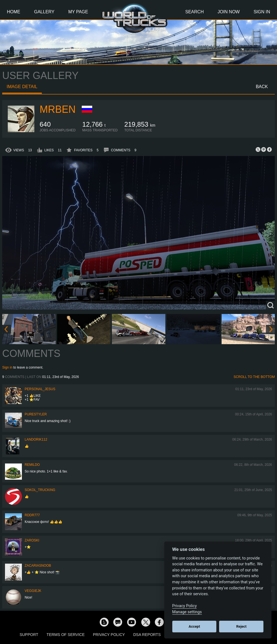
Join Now (229, 12)
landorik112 (36, 439)
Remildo (32, 465)
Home (14, 12)
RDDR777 (32, 515)
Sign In (262, 12)
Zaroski (32, 540)
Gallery (44, 12)
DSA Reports (147, 635)
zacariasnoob (38, 566)
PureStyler (36, 414)
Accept (194, 626)
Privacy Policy (109, 635)
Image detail (22, 87)
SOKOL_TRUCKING (40, 490)
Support (29, 635)
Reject (241, 626)
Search (195, 12)
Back (262, 87)
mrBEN (58, 109)
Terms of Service (66, 635)
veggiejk (33, 591)
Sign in (7, 367)
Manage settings (187, 612)
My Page (78, 12)
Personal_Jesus (40, 389)
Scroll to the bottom (254, 377)
